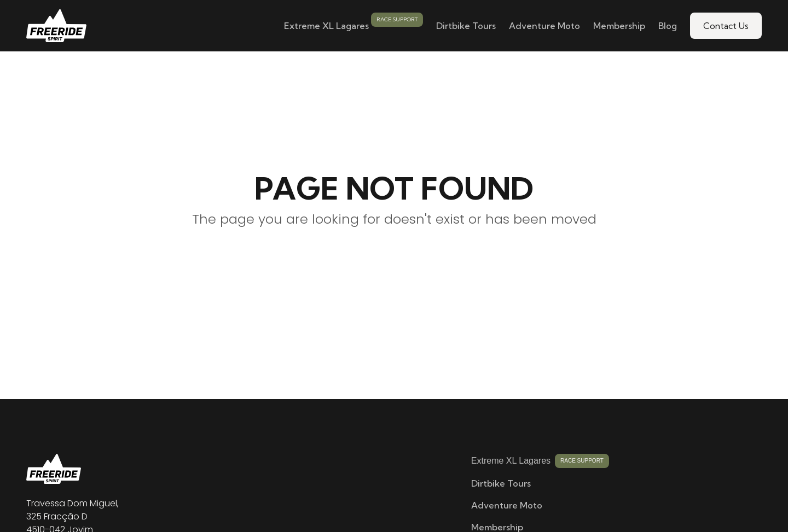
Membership (619, 26)
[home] (56, 26)
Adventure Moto (544, 26)
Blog (668, 26)
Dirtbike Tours (466, 26)
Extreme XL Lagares (326, 26)
